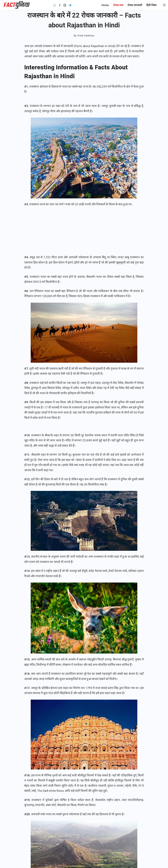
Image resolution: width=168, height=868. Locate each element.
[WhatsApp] (55, 5)
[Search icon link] (163, 5)
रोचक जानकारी (135, 5)
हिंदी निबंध (151, 5)
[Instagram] (65, 5)
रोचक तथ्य (118, 5)
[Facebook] (60, 5)
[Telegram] (70, 5)
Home (105, 5)
